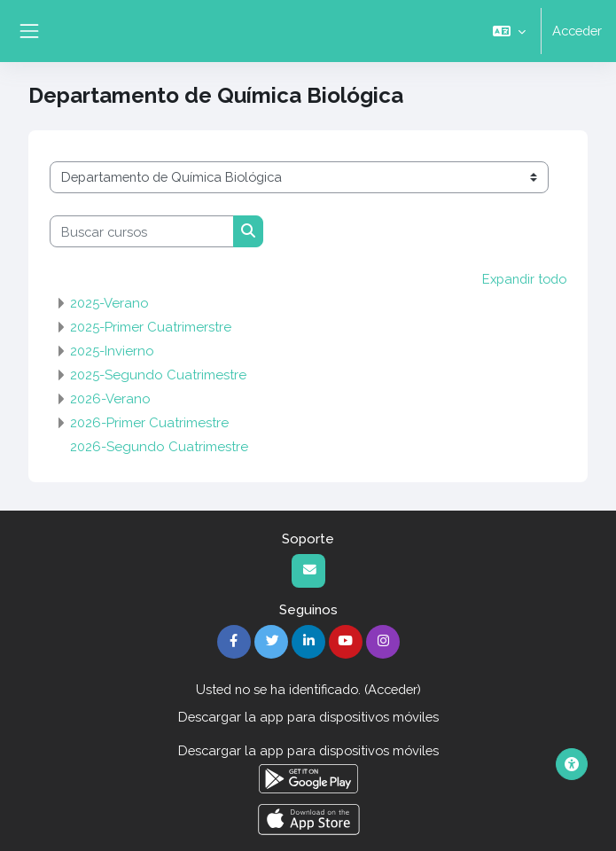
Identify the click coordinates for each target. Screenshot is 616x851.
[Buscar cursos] (142, 231)
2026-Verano (110, 399)
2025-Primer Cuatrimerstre (151, 327)
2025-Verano (109, 303)
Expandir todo (524, 279)
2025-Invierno (112, 351)
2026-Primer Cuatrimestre (149, 423)
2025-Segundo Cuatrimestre (158, 375)
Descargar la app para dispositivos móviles (308, 717)
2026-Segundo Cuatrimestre (159, 447)
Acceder (577, 31)
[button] (509, 31)
